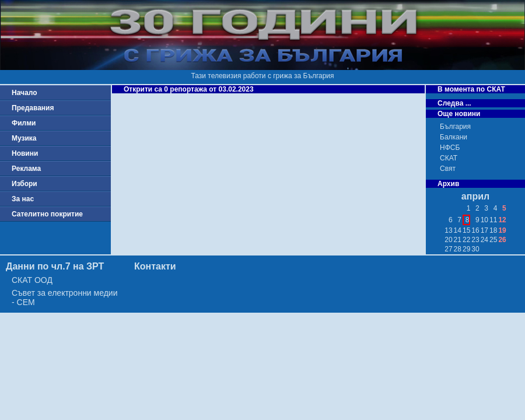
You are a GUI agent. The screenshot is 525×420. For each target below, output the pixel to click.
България (455, 127)
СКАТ (449, 158)
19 (502, 230)
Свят (448, 169)
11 (493, 220)
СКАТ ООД (32, 280)
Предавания (33, 108)
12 (502, 220)
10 (484, 220)
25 (493, 240)
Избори (24, 184)
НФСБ (450, 148)
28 (458, 249)
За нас (23, 199)
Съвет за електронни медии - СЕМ (65, 297)
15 (466, 230)
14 (458, 230)
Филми (24, 123)
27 (448, 249)
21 (458, 240)
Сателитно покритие (47, 214)
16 (475, 230)
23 (475, 240)
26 (502, 240)
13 (448, 230)
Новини (25, 153)
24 (484, 240)
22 (466, 240)
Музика (24, 138)
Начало (24, 93)
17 (484, 230)
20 (448, 240)
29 (466, 249)
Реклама (26, 169)
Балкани (454, 137)
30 (475, 249)
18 (493, 230)
